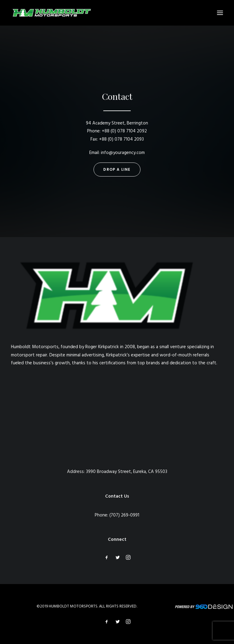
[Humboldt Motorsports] (51, 13)
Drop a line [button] (117, 169)
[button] (220, 13)
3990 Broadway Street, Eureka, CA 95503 (127, 472)
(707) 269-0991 (124, 515)
